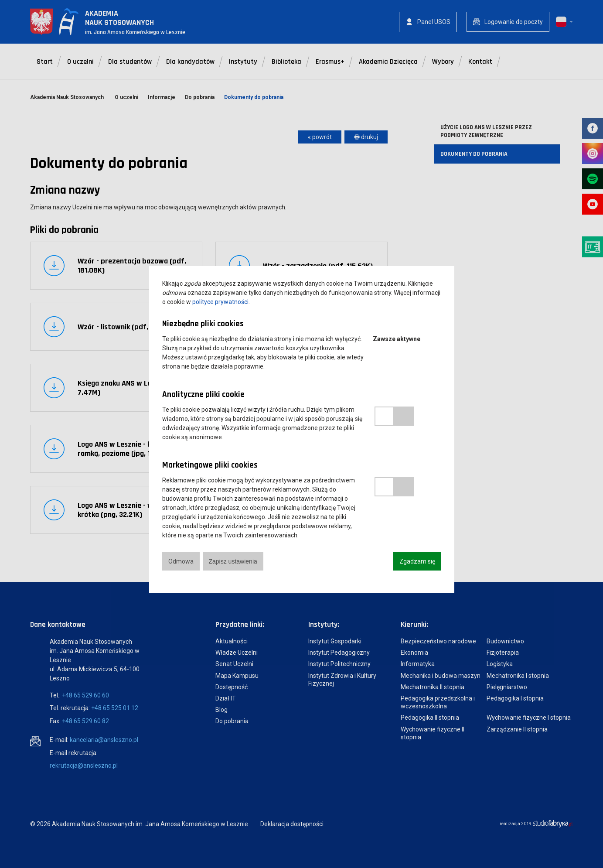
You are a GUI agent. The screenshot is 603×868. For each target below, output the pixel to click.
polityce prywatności (220, 302)
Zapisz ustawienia (233, 561)
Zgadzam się (417, 561)
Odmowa (181, 561)
